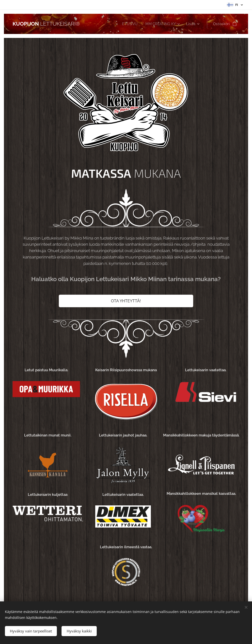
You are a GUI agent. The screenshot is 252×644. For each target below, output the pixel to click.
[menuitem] (129, 24)
